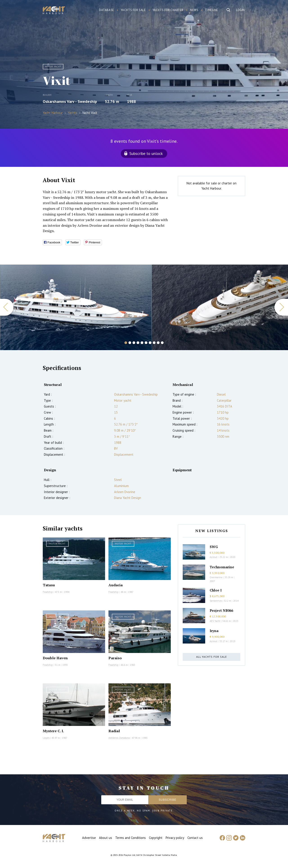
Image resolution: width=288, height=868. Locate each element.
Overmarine (216, 577)
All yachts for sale (211, 657)
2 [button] (130, 343)
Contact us (195, 838)
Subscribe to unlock (146, 153)
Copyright (156, 838)
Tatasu (49, 585)
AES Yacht (215, 621)
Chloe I (216, 590)
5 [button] (142, 343)
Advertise (89, 838)
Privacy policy (175, 838)
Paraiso (115, 658)
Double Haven (55, 658)
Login (241, 10)
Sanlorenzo (216, 601)
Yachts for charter (168, 10)
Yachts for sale (133, 10)
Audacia (116, 585)
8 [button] (154, 343)
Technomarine (222, 567)
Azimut (214, 557)
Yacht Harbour (54, 11)
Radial (114, 731)
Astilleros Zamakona (119, 738)
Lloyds (46, 738)
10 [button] (162, 343)
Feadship (48, 592)
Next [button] (281, 307)
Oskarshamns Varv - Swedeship (70, 101)
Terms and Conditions (130, 838)
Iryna (214, 631)
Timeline (212, 10)
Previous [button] (7, 307)
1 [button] (126, 343)
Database (107, 10)
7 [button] (150, 343)
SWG (214, 547)
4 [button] (138, 343)
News (194, 10)
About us (106, 838)
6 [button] (146, 343)
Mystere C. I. (53, 731)
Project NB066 (221, 610)
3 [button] (134, 343)
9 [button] (158, 343)
